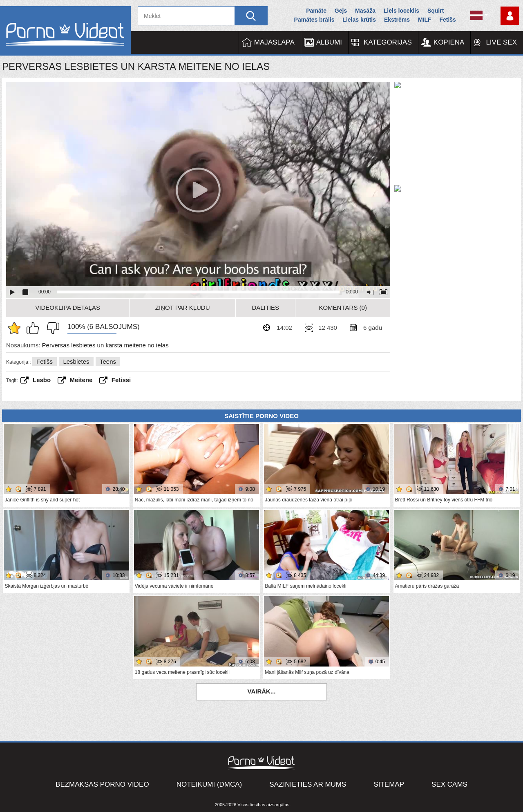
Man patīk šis (35, 328)
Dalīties (265, 308)
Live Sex (501, 42)
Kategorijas (388, 42)
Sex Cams (449, 784)
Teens (108, 361)
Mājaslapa (274, 42)
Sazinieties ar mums (308, 784)
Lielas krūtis (359, 20)
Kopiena (449, 42)
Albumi (329, 42)
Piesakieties (510, 16)
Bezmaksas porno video (102, 784)
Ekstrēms (397, 20)
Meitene (81, 380)
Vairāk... (262, 691)
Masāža (365, 11)
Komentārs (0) (343, 308)
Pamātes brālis (314, 20)
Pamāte (316, 11)
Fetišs (447, 20)
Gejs (341, 11)
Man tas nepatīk (51, 328)
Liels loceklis (401, 11)
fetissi (121, 380)
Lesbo (42, 380)
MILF (425, 20)
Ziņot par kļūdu (183, 308)
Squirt (436, 11)
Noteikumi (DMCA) (209, 784)
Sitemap (389, 784)
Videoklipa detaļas (68, 308)
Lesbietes (76, 361)
